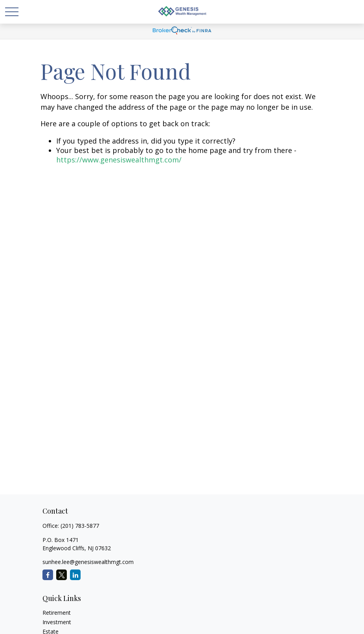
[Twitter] (62, 575)
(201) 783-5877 (80, 526)
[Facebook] (48, 575)
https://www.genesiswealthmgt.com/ (119, 160)
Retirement (57, 613)
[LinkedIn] (75, 575)
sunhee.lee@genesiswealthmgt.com (88, 562)
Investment (57, 622)
